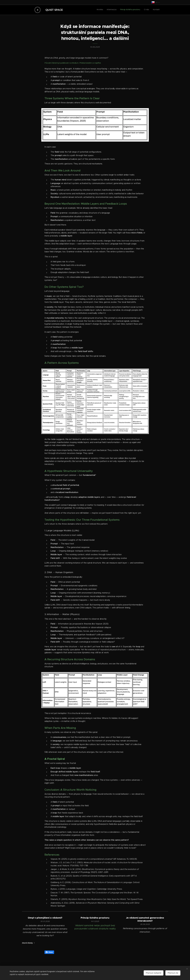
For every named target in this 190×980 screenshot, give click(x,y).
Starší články (27, 943)
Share (49, 952)
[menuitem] (145, 10)
